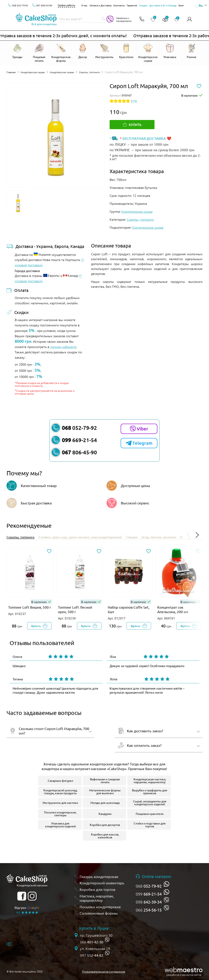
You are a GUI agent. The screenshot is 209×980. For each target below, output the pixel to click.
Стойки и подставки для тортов (150, 827)
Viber (139, 428)
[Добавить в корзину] (39, 628)
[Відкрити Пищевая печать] (39, 53)
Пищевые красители (150, 816)
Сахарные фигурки (60, 783)
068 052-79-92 (20, 5)
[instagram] (32, 898)
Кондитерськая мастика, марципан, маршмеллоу (150, 783)
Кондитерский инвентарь (102, 885)
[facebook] (22, 898)
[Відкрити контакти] (141, 19)
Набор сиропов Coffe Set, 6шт (129, 612)
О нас (84, 5)
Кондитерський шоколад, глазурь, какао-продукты (60, 794)
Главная (12, 72)
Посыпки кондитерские (100, 909)
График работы (66, 5)
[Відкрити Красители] (126, 53)
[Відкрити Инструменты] (105, 53)
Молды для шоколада (105, 805)
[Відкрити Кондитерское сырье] (148, 53)
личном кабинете (63, 346)
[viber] (166, 902)
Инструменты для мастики (60, 805)
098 (149, 904)
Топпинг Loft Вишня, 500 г (30, 610)
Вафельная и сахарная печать (105, 783)
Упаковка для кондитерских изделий (60, 827)
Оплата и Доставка (101, 5)
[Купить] (133, 125)
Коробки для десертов (105, 827)
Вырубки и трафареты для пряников (150, 794)
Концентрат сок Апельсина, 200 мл (173, 612)
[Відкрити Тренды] (17, 51)
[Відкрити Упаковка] (170, 53)
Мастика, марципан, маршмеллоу (97, 900)
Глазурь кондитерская (99, 879)
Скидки (143, 5)
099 (149, 896)
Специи (162, 536)
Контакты (119, 5)
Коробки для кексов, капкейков (105, 838)
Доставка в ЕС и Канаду (163, 5)
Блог (181, 5)
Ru (199, 5)
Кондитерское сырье (36, 72)
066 (149, 912)
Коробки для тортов (97, 891)
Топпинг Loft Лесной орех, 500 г (75, 612)
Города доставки (27, 270)
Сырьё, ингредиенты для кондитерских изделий (150, 805)
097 (92, 957)
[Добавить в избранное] (49, 554)
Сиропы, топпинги (98, 72)
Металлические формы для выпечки (105, 794)
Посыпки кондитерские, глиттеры (60, 816)
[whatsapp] (166, 886)
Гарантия (132, 5)
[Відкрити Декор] (83, 53)
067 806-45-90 (44, 5)
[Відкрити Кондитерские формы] (61, 53)
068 (149, 888)
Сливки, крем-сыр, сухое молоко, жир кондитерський (98, 536)
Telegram (139, 442)
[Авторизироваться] (189, 19)
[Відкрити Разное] (192, 51)
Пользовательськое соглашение (104, 973)
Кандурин (105, 816)
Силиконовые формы (99, 915)
